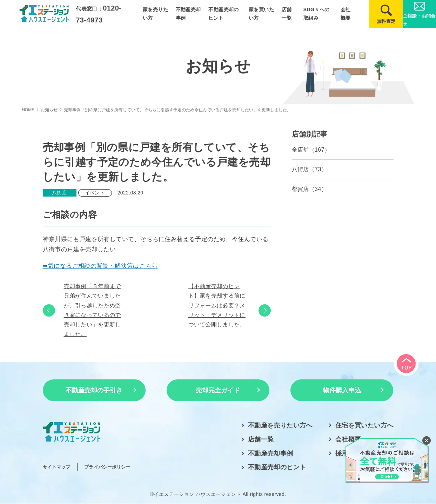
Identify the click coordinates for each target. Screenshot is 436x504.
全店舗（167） (311, 150)
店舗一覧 (261, 439)
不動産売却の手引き (94, 390)
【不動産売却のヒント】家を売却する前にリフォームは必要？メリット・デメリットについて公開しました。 (217, 305)
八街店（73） (310, 169)
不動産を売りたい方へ (280, 425)
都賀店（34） (310, 189)
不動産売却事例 (271, 453)
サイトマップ (57, 467)
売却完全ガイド (218, 390)
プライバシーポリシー (107, 467)
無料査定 (386, 21)
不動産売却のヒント (277, 467)
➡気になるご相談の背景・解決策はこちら (100, 266)
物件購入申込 (342, 390)
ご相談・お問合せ (419, 20)
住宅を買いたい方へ (364, 425)
